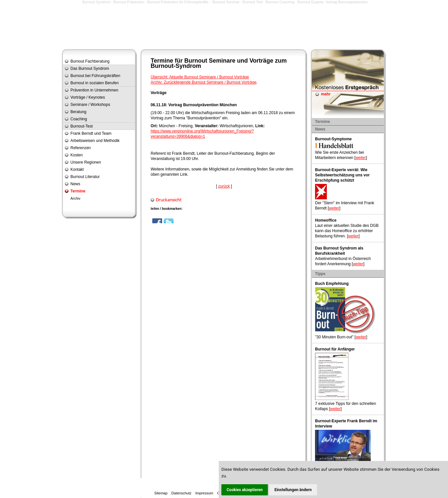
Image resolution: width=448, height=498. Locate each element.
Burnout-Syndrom (176, 66)
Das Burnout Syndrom (90, 69)
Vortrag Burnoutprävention (346, 2)
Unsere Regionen (86, 162)
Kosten (76, 155)
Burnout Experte (311, 2)
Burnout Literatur (85, 177)
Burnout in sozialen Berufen (94, 83)
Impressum (204, 493)
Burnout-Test (82, 126)
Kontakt (77, 169)
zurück (224, 186)
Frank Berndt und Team (91, 133)
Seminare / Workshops (90, 105)
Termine (78, 191)
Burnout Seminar (226, 2)
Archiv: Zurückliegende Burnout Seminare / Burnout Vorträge (204, 82)
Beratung (78, 112)
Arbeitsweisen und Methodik (95, 141)
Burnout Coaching (280, 2)
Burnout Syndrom (96, 2)
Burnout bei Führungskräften (95, 76)
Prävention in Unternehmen (94, 90)
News (75, 184)
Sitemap (161, 493)
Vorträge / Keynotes (88, 97)
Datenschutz (181, 493)
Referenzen (81, 148)
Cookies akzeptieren (245, 490)
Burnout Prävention (129, 2)
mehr (326, 94)
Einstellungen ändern (293, 490)
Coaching (79, 119)
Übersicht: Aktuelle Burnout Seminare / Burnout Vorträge (200, 77)
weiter (361, 158)
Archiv (75, 198)
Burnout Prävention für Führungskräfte (178, 2)
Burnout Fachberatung (90, 61)
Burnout (196, 61)
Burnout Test (253, 2)
